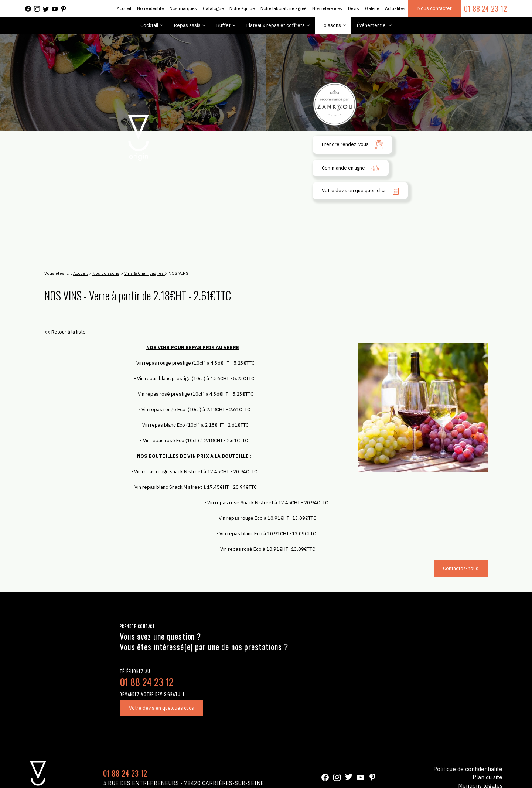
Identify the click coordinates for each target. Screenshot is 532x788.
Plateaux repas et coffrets (276, 25)
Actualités (395, 8)
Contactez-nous (461, 568)
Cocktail (149, 25)
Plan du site (487, 777)
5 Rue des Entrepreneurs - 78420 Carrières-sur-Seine (183, 783)
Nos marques (183, 8)
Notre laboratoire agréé (283, 8)
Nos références (327, 8)
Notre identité (150, 8)
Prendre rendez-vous (352, 145)
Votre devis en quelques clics (360, 191)
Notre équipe (242, 8)
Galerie (372, 8)
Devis (354, 8)
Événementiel (372, 25)
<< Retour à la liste (65, 332)
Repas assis (187, 25)
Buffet (224, 25)
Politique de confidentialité (468, 769)
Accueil (124, 8)
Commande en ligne (351, 168)
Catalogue (213, 8)
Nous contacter (435, 8)
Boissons (331, 25)
